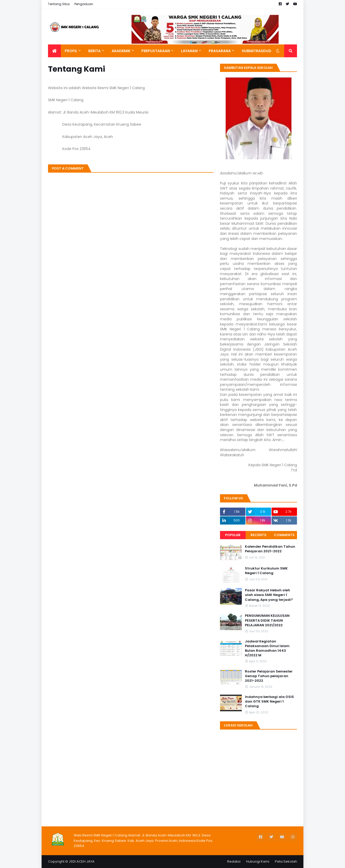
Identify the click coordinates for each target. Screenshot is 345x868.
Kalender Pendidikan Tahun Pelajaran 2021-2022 (270, 549)
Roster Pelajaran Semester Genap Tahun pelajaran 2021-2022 (269, 676)
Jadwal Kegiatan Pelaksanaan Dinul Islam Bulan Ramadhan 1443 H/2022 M (267, 648)
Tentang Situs (59, 4)
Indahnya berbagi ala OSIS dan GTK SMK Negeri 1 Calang (269, 702)
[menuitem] (54, 51)
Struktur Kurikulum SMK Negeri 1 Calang (266, 571)
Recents (258, 535)
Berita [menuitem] (94, 51)
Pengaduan (84, 4)
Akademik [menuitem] (121, 51)
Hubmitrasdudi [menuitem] (257, 51)
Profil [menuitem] (71, 51)
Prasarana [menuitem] (220, 51)
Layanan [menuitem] (189, 51)
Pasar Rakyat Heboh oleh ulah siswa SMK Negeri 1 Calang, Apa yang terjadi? (269, 595)
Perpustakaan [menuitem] (156, 51)
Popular (233, 535)
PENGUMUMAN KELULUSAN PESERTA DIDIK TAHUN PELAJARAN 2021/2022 (267, 620)
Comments (284, 535)
